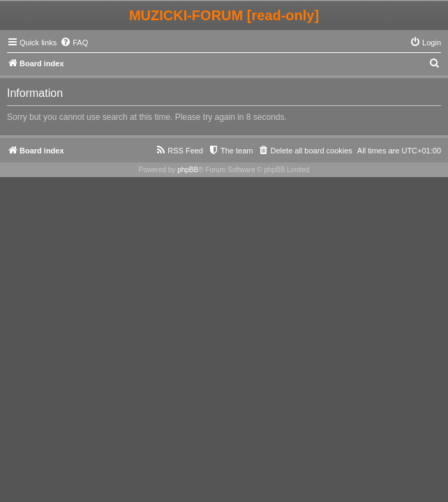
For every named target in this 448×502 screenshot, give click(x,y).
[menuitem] (74, 43)
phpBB (188, 170)
